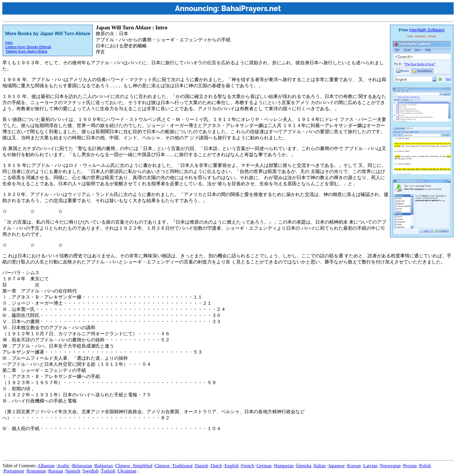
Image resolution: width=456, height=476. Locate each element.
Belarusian (82, 466)
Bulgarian (104, 466)
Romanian (36, 471)
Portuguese (14, 471)
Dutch (216, 466)
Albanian (46, 466)
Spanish (73, 471)
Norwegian (390, 466)
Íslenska (304, 466)
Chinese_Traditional (174, 466)
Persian (410, 466)
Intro (9, 43)
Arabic (63, 466)
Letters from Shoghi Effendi (28, 47)
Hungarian (284, 466)
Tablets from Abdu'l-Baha (26, 51)
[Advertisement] (108, 445)
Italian (320, 466)
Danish (202, 466)
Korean (354, 466)
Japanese (336, 466)
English (232, 466)
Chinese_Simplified (134, 466)
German (264, 466)
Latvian (370, 466)
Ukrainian (127, 471)
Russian (56, 471)
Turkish (108, 471)
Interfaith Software (427, 30)
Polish (425, 466)
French (247, 466)
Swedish (90, 471)
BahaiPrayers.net (251, 8)
